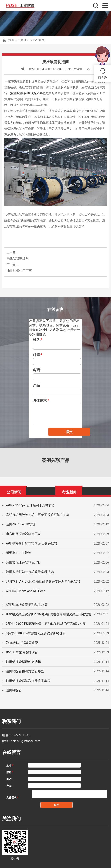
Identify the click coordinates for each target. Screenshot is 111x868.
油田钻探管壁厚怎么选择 (22, 662)
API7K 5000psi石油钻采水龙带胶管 (29, 505)
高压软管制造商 (17, 258)
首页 (11, 40)
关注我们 (10, 814)
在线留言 (10, 750)
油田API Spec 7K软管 (20, 524)
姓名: (38, 340)
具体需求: (41, 401)
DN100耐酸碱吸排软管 (21, 652)
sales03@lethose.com (26, 739)
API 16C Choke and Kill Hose (25, 591)
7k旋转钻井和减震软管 (21, 643)
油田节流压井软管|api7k (22, 562)
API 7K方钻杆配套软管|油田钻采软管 (30, 543)
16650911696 (20, 733)
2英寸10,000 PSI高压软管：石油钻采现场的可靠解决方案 (43, 624)
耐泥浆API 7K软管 (18, 553)
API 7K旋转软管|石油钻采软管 (26, 605)
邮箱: (38, 355)
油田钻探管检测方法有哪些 (24, 671)
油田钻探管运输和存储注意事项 (27, 681)
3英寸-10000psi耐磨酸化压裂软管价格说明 (34, 633)
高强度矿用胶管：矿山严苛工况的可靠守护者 (36, 515)
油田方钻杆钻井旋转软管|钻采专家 (28, 572)
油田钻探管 (13, 690)
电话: (37, 370)
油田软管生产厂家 (18, 271)
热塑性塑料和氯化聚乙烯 (26, 93)
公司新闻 (14, 491)
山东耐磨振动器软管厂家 (22, 534)
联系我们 (10, 721)
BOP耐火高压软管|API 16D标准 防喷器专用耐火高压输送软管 (46, 614)
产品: (37, 385)
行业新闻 (37, 40)
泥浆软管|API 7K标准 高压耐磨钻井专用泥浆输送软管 (41, 581)
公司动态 (23, 40)
